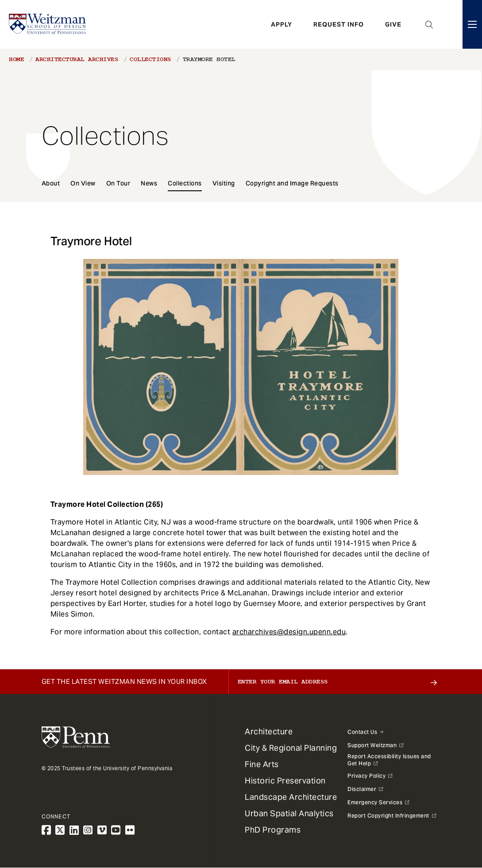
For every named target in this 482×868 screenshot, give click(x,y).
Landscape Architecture (291, 797)
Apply (281, 24)
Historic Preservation (285, 781)
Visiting (224, 183)
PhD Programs (273, 830)
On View (83, 183)
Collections (150, 59)
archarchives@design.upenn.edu (289, 632)
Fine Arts (262, 764)
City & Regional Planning (291, 748)
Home (16, 59)
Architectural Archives (77, 59)
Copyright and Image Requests (292, 183)
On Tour (118, 183)
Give (393, 24)
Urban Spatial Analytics (289, 813)
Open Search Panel (429, 24)
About (51, 183)
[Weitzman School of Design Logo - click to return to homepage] (47, 24)
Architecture (269, 731)
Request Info (339, 24)
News (149, 183)
